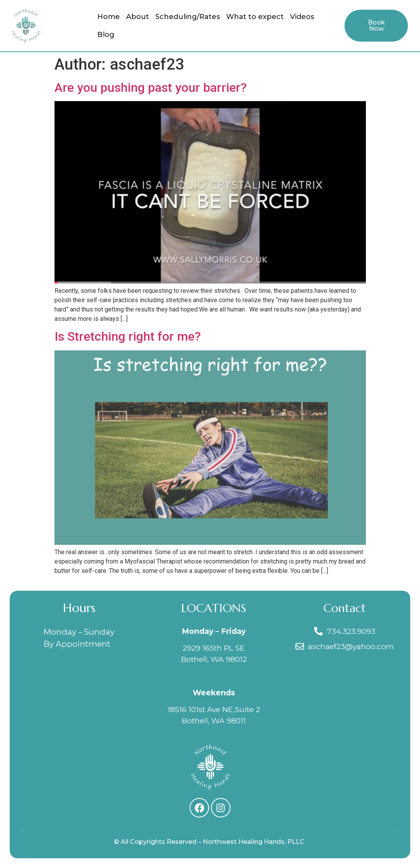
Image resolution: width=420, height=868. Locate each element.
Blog (106, 35)
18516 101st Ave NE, (201, 709)
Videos (302, 17)
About (138, 17)
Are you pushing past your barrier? (151, 87)
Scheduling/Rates (188, 17)
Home (109, 17)
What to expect (255, 17)
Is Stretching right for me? (128, 336)
